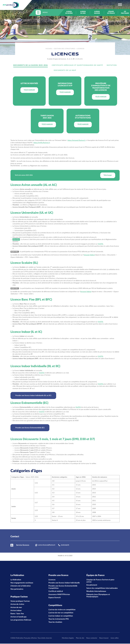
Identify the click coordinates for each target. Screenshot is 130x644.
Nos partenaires (17, 589)
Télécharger (29, 90)
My (99, 384)
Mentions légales (68, 638)
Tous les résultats (55, 623)
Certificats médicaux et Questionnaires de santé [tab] (77, 65)
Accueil (49, 49)
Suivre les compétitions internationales (102, 588)
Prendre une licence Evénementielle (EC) (30, 428)
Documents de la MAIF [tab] (65, 70)
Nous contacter (92, 638)
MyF (41, 373)
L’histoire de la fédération (21, 586)
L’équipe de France (111, 12)
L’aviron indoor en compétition (61, 616)
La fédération (16, 580)
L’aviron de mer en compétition (61, 613)
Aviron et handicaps (18, 617)
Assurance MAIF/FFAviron (59, 595)
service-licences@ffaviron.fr (45, 545)
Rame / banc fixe (17, 614)
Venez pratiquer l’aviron (20, 601)
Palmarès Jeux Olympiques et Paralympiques (98, 596)
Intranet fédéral (89, 255)
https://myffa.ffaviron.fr (42, 143)
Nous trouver (104, 638)
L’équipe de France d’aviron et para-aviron (101, 581)
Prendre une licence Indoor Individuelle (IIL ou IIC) (33, 395)
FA (102, 384)
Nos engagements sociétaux (22, 583)
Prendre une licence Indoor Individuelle (64, 583)
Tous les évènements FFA (59, 619)
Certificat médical (56, 592)
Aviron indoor (97, 12)
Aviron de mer (83, 12)
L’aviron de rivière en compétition (62, 610)
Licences (52, 580)
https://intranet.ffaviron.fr (77, 140)
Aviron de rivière (69, 12)
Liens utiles (115, 638)
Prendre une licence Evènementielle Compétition (63, 587)
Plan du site (80, 638)
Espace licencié (55, 598)
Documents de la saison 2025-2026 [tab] (31, 65)
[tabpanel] (65, 105)
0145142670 (64, 545)
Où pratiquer (125, 12)
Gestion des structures (65, 49)
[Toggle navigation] (110, 4)
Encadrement (92, 585)
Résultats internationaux (96, 592)
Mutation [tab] (112, 65)
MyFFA (101, 244)
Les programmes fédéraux (21, 620)
